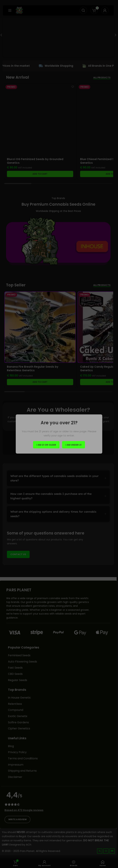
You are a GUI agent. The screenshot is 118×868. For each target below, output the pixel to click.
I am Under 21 (74, 445)
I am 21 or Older (46, 445)
